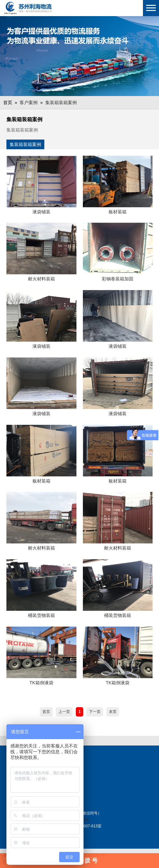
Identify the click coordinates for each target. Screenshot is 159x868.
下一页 (95, 712)
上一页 (64, 712)
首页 (46, 712)
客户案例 (29, 102)
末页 (113, 712)
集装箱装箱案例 (61, 102)
